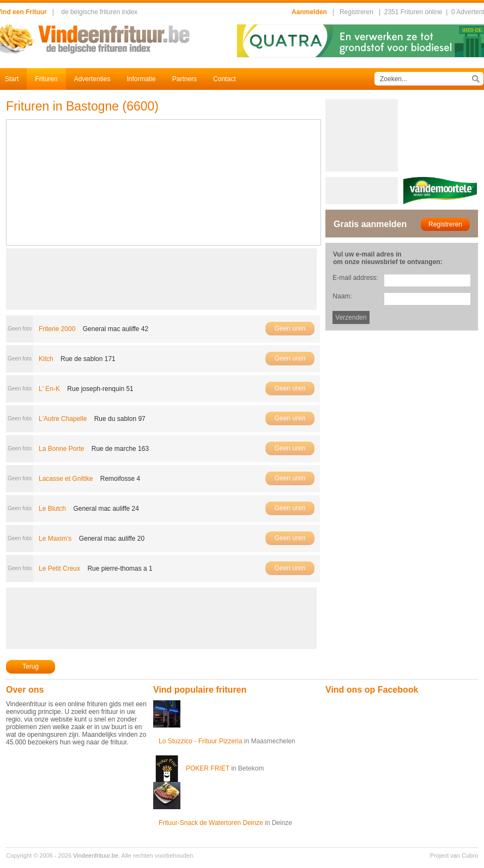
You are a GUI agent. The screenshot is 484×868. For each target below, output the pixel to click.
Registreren (356, 12)
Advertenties (92, 79)
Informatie (141, 79)
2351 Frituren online (413, 12)
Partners (184, 79)
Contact (224, 79)
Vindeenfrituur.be (96, 855)
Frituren (46, 79)
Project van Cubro (454, 855)
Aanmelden (309, 12)
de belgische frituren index (99, 12)
